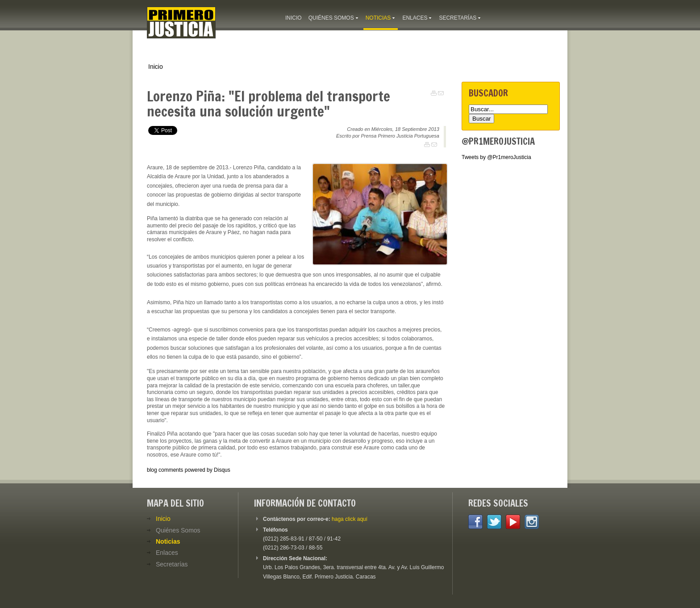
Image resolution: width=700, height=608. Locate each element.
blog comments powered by (189, 470)
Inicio (156, 67)
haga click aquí (350, 519)
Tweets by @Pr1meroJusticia (496, 157)
